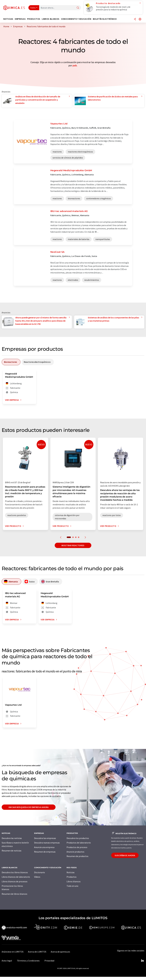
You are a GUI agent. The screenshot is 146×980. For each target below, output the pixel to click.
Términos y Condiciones (28, 961)
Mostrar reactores (73, 545)
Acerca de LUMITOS (37, 952)
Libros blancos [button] (51, 19)
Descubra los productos (78, 838)
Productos (72, 877)
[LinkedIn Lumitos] (142, 961)
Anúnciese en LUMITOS (13, 952)
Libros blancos (74, 881)
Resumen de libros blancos (14, 894)
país (75, 65)
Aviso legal (7, 961)
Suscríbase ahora (125, 855)
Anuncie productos (75, 852)
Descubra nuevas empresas (47, 843)
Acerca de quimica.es (60, 952)
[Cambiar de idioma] (140, 19)
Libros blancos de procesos (15, 881)
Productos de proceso (77, 847)
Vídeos (37, 877)
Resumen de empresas (45, 852)
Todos (33, 8)
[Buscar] (78, 8)
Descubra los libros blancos (15, 872)
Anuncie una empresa (44, 847)
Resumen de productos (77, 856)
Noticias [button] (8, 19)
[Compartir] (135, 19)
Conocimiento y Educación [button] (76, 19)
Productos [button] (34, 19)
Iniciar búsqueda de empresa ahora (29, 807)
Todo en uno (72, 886)
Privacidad (49, 961)
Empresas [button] (20, 19)
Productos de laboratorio (79, 843)
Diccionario (40, 872)
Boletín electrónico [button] (105, 19)
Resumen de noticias (12, 851)
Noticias (71, 872)
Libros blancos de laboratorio (16, 877)
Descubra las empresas (45, 838)
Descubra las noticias (12, 838)
